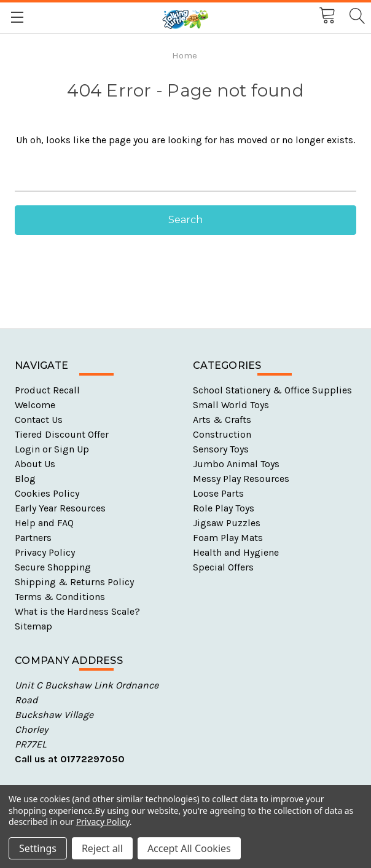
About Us (35, 464)
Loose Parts (218, 493)
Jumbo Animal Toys (236, 464)
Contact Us (39, 420)
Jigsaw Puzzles (227, 523)
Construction (222, 434)
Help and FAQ (44, 523)
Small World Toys (231, 405)
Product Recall (47, 390)
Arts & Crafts (222, 420)
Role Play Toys (224, 508)
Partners (33, 538)
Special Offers (223, 567)
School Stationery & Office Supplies (272, 390)
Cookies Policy (47, 493)
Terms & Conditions (60, 597)
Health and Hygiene (236, 552)
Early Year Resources (60, 508)
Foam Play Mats (228, 538)
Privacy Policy (45, 552)
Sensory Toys (221, 449)
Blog (25, 479)
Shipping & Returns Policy (74, 582)
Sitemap (33, 626)
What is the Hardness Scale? (77, 611)
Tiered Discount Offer (62, 434)
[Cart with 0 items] (326, 16)
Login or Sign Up (52, 449)
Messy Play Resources (241, 479)
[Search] (356, 16)
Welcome (35, 405)
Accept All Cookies (189, 848)
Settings (38, 848)
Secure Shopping (53, 567)
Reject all (102, 848)
